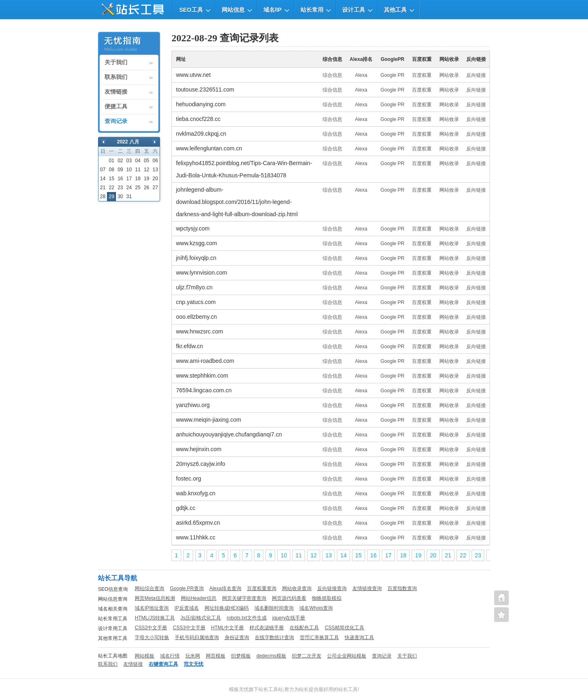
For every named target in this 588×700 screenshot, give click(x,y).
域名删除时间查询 (274, 608)
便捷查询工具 (501, 615)
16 (120, 179)
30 (120, 197)
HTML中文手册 (228, 628)
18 (138, 179)
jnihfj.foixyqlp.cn (196, 258)
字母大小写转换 (152, 637)
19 (146, 179)
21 (103, 188)
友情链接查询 (367, 588)
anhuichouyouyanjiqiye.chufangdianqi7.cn (229, 434)
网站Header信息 (199, 598)
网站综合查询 (149, 588)
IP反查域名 (186, 608)
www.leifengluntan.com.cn (209, 148)
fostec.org (188, 479)
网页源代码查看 (289, 598)
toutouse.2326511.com (205, 89)
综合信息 (332, 75)
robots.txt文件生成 (246, 618)
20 (155, 179)
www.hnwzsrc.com (199, 331)
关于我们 (116, 63)
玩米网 (193, 656)
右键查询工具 (163, 664)
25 (138, 188)
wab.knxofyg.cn (196, 493)
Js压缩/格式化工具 (201, 618)
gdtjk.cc (186, 508)
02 (120, 161)
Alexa (361, 75)
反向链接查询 (332, 588)
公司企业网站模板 (347, 656)
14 (103, 179)
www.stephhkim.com (202, 376)
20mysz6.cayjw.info (201, 464)
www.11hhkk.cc (196, 537)
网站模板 (145, 656)
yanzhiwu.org (193, 405)
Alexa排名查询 (225, 588)
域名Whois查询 (316, 608)
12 (146, 170)
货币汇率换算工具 (319, 637)
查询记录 (116, 121)
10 (129, 170)
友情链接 (116, 92)
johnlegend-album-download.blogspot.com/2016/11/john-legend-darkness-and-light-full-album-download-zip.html (237, 202)
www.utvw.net (193, 75)
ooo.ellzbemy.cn (196, 317)
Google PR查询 (187, 588)
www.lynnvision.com (202, 273)
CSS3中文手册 (189, 628)
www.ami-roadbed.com (205, 361)
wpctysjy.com (193, 228)
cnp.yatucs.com (196, 302)
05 (146, 161)
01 (111, 161)
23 (120, 188)
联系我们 (116, 77)
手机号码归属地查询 (197, 637)
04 (138, 161)
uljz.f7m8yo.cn (194, 287)
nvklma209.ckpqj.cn (201, 134)
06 (155, 161)
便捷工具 (116, 107)
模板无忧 (239, 689)
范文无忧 (194, 664)
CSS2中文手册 (151, 628)
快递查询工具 (359, 637)
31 (129, 197)
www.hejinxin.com (199, 449)
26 (146, 188)
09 (120, 170)
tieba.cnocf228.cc (198, 119)
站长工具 (348, 689)
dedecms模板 (271, 656)
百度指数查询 (402, 588)
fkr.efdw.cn (189, 346)
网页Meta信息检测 (155, 598)
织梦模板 (241, 656)
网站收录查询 (297, 588)
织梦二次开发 (307, 656)
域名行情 (170, 656)
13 (155, 170)
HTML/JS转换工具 (155, 618)
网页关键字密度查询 (244, 598)
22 (111, 188)
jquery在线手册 (289, 618)
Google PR (393, 75)
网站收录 (449, 75)
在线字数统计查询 (274, 637)
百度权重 (422, 75)
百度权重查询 (262, 588)
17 (129, 179)
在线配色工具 (304, 628)
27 (155, 188)
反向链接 (476, 75)
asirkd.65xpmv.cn (198, 523)
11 (138, 170)
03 (129, 161)
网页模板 (216, 656)
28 (103, 197)
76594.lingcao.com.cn (204, 390)
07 (103, 170)
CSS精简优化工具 (344, 628)
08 (111, 170)
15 (111, 179)
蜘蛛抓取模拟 (327, 598)
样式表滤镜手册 (267, 628)
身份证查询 (237, 637)
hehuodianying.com (201, 104)
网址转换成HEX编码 (227, 608)
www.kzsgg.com (196, 243)
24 (129, 188)
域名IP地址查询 (152, 608)
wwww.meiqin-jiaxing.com (209, 420)
